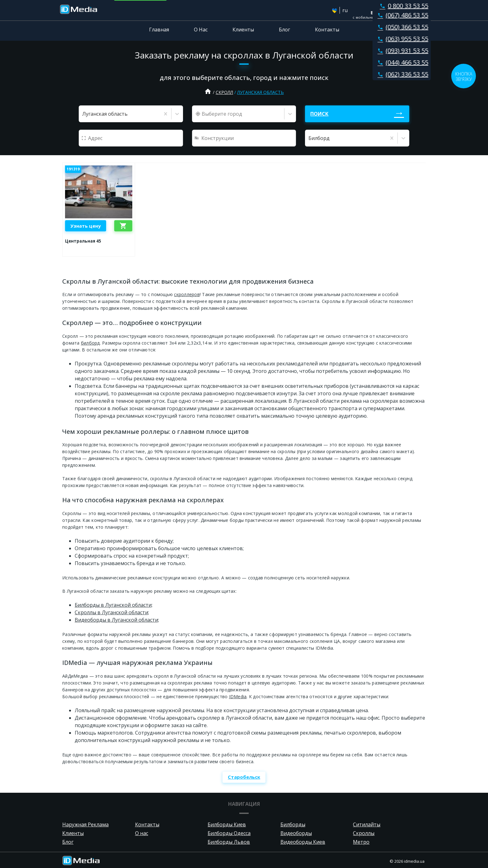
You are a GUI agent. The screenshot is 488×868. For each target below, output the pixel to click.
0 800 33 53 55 (403, 6)
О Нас (201, 30)
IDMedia (238, 696)
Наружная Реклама (85, 824)
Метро (361, 842)
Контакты (327, 30)
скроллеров (187, 294)
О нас (142, 833)
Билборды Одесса (229, 833)
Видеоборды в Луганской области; (117, 620)
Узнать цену (86, 226)
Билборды (293, 824)
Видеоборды (296, 833)
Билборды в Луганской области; (114, 605)
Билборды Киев (227, 824)
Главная (159, 30)
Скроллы (364, 833)
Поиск (319, 114)
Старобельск (244, 777)
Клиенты (243, 30)
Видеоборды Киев (303, 842)
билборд (90, 343)
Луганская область (260, 92)
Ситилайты (367, 824)
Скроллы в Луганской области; (112, 612)
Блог (284, 30)
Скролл (224, 92)
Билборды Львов (229, 842)
